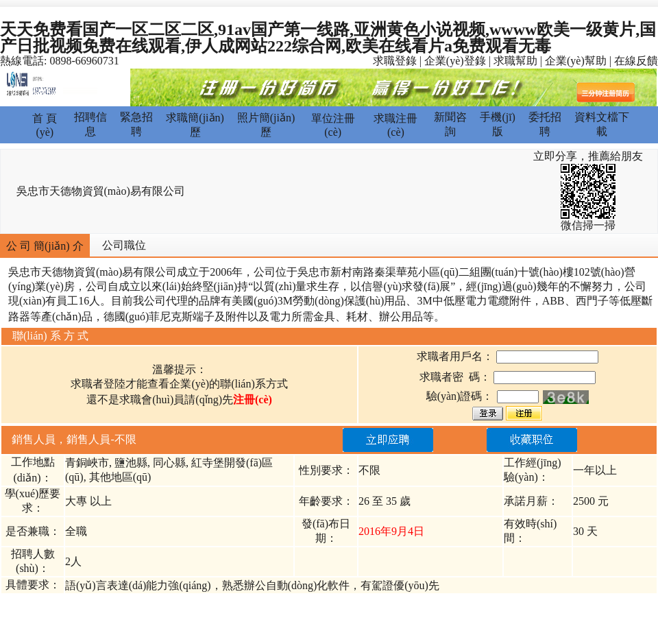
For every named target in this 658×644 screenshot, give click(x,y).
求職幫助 (515, 61)
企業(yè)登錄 (455, 61)
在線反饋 (636, 61)
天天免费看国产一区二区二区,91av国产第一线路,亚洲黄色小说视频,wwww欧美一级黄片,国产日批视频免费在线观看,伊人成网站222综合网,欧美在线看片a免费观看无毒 (328, 38)
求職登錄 (395, 61)
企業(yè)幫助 (576, 61)
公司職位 (124, 245)
